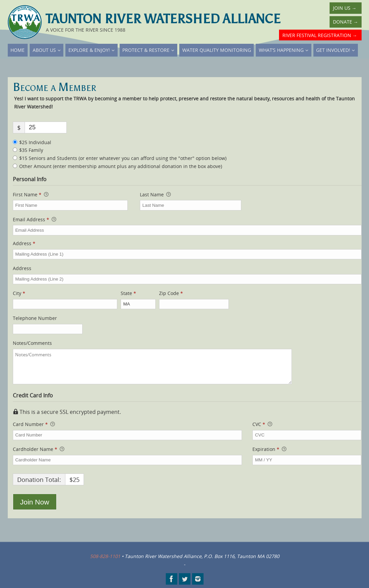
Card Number (128, 424)
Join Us (345, 8)
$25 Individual (35, 142)
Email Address (35, 220)
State (128, 293)
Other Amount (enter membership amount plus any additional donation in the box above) (121, 166)
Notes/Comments (32, 343)
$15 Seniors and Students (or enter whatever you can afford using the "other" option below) (123, 158)
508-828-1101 (105, 556)
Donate (346, 22)
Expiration (269, 449)
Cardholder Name (39, 449)
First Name (31, 195)
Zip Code (171, 293)
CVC (262, 424)
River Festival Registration (320, 35)
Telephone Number (35, 318)
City (19, 293)
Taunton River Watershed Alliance (163, 19)
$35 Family (31, 150)
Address (24, 243)
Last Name (155, 195)
